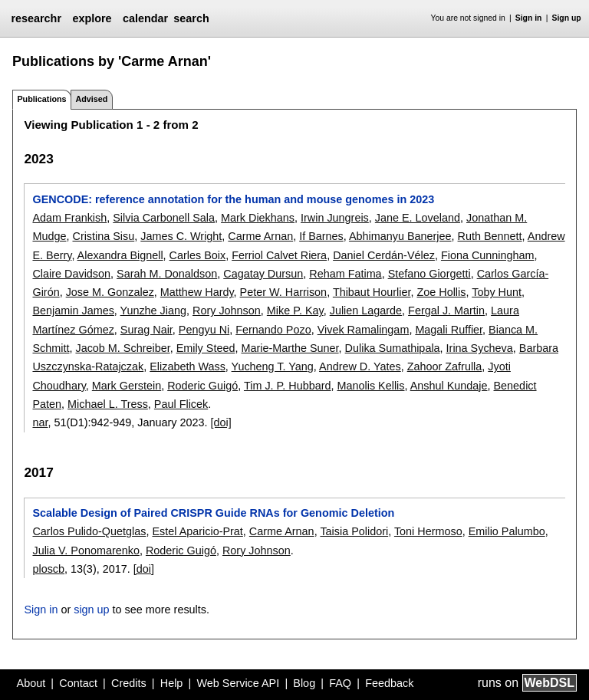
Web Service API (238, 683)
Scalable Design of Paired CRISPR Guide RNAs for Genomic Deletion (213, 513)
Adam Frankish (69, 218)
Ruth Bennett (490, 236)
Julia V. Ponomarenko (86, 550)
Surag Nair (146, 330)
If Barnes (321, 236)
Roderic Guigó (202, 386)
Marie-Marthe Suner (290, 348)
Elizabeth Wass (188, 366)
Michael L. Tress (108, 404)
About (31, 683)
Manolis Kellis (371, 386)
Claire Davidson (71, 274)
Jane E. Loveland (418, 218)
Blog (304, 683)
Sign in (529, 18)
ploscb (48, 569)
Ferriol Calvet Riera (279, 255)
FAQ (340, 683)
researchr (36, 18)
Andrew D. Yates (360, 366)
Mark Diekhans (258, 218)
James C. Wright (181, 236)
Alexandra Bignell (120, 255)
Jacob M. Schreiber (122, 348)
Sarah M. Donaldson (167, 274)
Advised (91, 99)
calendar (145, 18)
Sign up (567, 18)
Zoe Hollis (441, 292)
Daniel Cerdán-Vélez (384, 255)
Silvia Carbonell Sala (164, 218)
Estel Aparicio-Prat (197, 531)
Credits (129, 683)
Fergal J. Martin (446, 311)
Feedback (389, 683)
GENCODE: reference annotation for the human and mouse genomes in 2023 (233, 199)
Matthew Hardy (197, 292)
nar (40, 422)
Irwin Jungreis (335, 218)
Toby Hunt (497, 292)
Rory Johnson (227, 311)
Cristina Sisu (103, 236)
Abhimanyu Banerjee (400, 236)
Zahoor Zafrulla (445, 366)
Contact (78, 683)
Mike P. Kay (295, 311)
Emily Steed (206, 348)
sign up (91, 610)
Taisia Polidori (354, 531)
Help (172, 683)
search (191, 18)
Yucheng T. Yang (273, 366)
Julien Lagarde (366, 311)
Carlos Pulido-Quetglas (89, 531)
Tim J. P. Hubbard (288, 386)
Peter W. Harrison (284, 292)
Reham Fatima (345, 274)
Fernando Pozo (273, 330)
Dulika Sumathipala (393, 348)
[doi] (221, 422)
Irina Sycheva (480, 348)
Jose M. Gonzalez (110, 292)
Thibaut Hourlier (372, 292)
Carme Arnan (260, 236)
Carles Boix (198, 255)
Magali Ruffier (449, 330)
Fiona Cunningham (488, 255)
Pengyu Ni (204, 330)
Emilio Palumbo (507, 531)
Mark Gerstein (127, 386)
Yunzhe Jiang (153, 311)
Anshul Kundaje (449, 386)
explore (92, 18)
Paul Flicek (181, 404)
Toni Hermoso (428, 531)
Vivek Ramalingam (364, 330)
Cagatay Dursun (263, 274)
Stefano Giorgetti (429, 274)
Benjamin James (73, 311)
